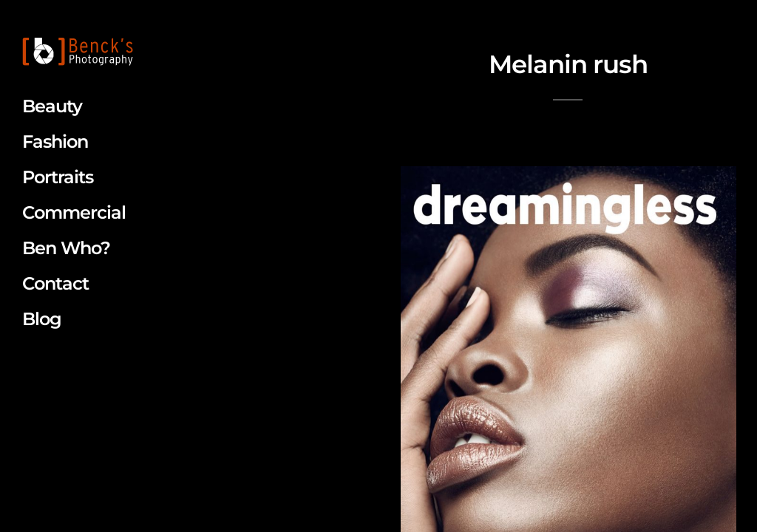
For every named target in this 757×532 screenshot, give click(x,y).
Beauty (52, 106)
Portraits (58, 177)
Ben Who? (66, 248)
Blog (42, 319)
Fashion (55, 141)
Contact (55, 283)
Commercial (74, 212)
